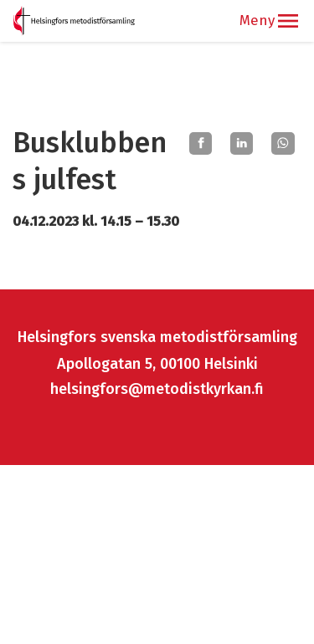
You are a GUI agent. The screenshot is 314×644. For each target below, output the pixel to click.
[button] (288, 21)
